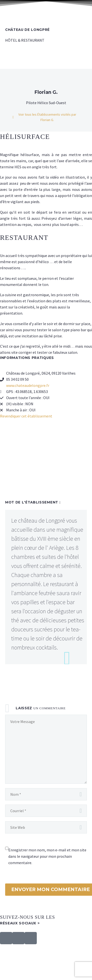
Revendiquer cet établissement (26, 416)
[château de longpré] (46, 461)
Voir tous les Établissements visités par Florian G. (47, 117)
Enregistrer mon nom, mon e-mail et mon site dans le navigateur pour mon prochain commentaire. (47, 856)
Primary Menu (82, 10)
